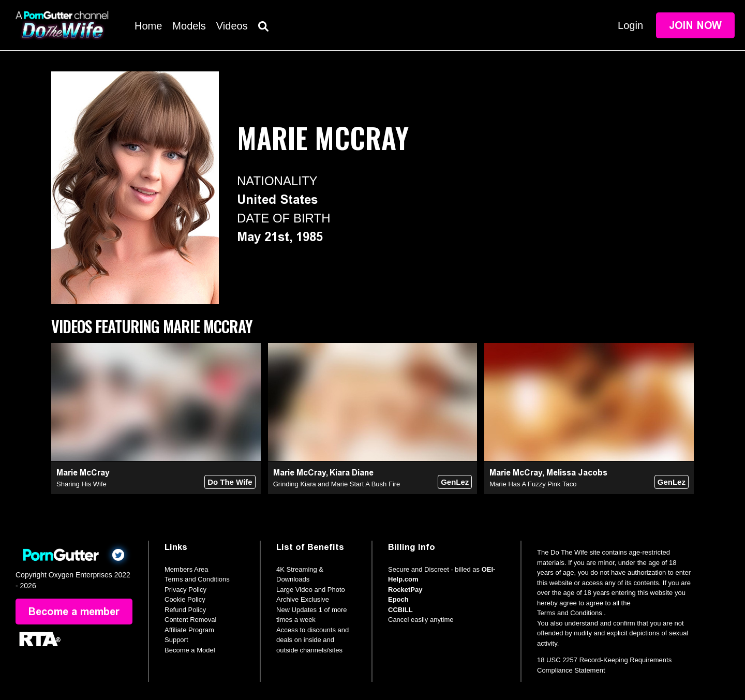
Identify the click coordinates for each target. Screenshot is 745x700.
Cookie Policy (185, 599)
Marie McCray (83, 473)
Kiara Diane (352, 473)
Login (630, 25)
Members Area (187, 569)
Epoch (398, 599)
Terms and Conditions (197, 579)
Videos (232, 26)
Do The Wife (230, 482)
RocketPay (405, 590)
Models (189, 26)
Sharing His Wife (81, 484)
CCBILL (400, 610)
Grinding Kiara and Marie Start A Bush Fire (337, 484)
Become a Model (190, 650)
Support (176, 640)
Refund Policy (185, 610)
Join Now (695, 25)
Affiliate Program (189, 630)
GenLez (455, 482)
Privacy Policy (185, 590)
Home (148, 26)
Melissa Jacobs (577, 473)
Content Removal (190, 620)
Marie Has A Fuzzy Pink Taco (533, 484)
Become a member (74, 612)
